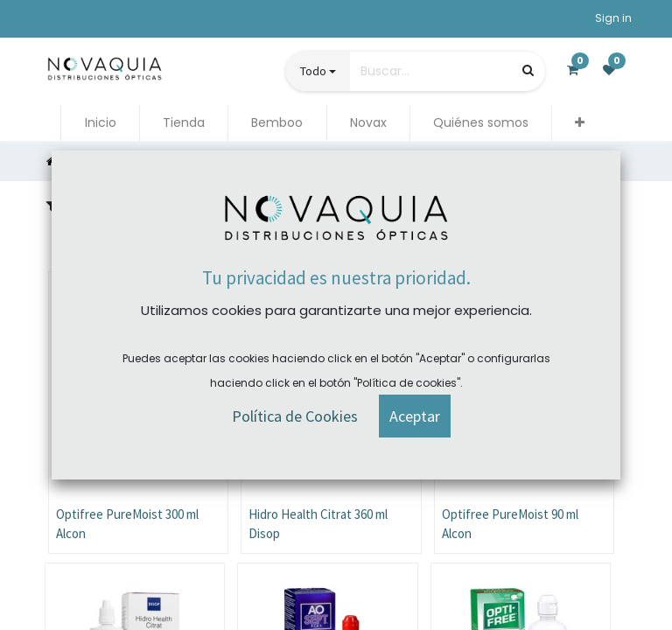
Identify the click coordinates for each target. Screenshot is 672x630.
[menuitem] (100, 123)
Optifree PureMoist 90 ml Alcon (510, 524)
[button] (580, 123)
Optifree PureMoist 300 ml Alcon (127, 524)
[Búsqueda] (528, 70)
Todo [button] (313, 71)
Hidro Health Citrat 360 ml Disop (318, 524)
